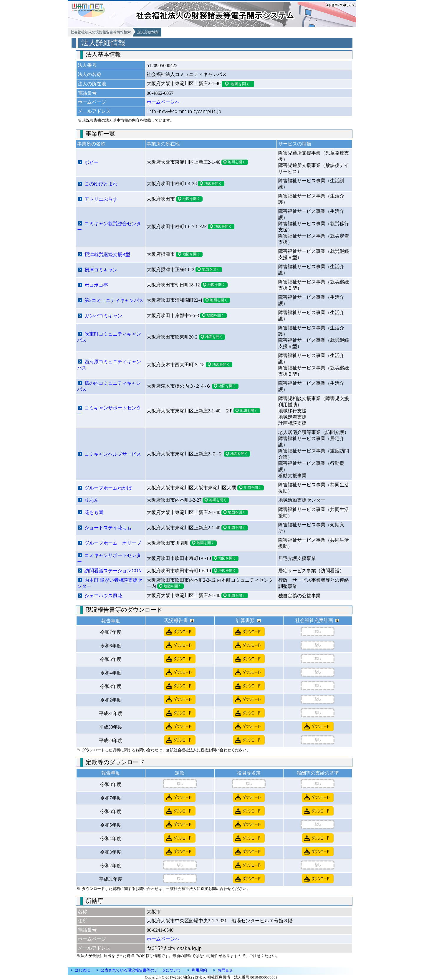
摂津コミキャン (101, 270)
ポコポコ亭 (96, 285)
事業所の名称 (91, 144)
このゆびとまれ (101, 184)
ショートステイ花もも (108, 528)
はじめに (82, 970)
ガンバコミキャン (103, 316)
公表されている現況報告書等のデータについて (141, 970)
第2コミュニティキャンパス (114, 300)
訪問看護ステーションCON (113, 571)
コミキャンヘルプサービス (113, 454)
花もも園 (94, 512)
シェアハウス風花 (103, 596)
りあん (92, 500)
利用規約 (199, 970)
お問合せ (225, 970)
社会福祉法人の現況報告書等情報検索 (101, 32)
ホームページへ (163, 102)
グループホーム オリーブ (113, 543)
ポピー (92, 162)
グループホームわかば (108, 488)
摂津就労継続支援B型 (107, 254)
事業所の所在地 (163, 144)
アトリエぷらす (101, 199)
